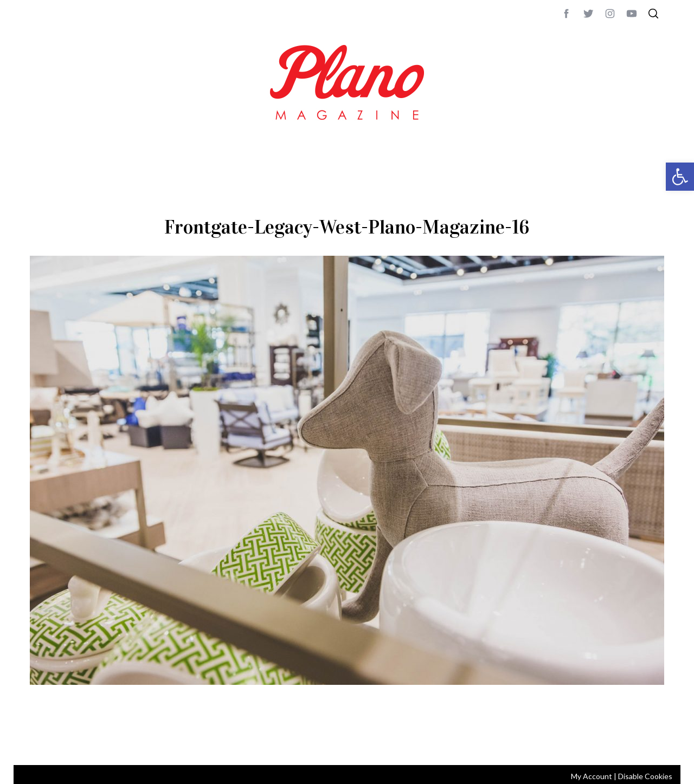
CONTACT (73, 742)
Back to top (635, 742)
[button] (680, 177)
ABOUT (41, 742)
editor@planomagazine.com (355, 742)
